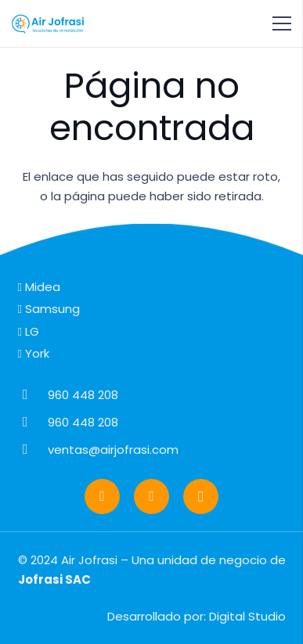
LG (29, 331)
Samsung (49, 309)
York (34, 353)
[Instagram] (201, 496)
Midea (39, 287)
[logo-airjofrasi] (48, 23)
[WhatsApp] (102, 496)
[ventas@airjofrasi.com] (33, 450)
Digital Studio (247, 616)
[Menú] (282, 23)
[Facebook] (151, 496)
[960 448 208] (33, 395)
